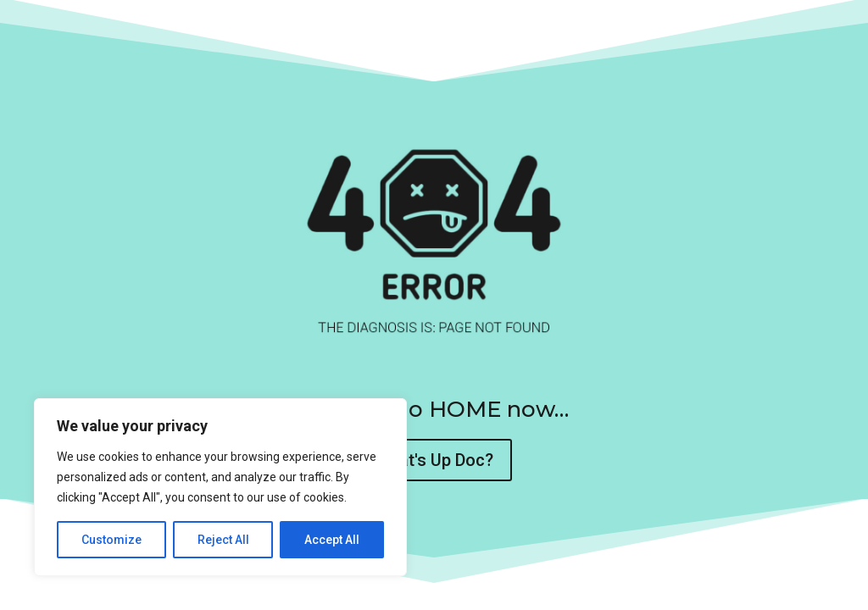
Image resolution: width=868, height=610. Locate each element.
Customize (111, 540)
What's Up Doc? (434, 460)
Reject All (223, 540)
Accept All (332, 540)
